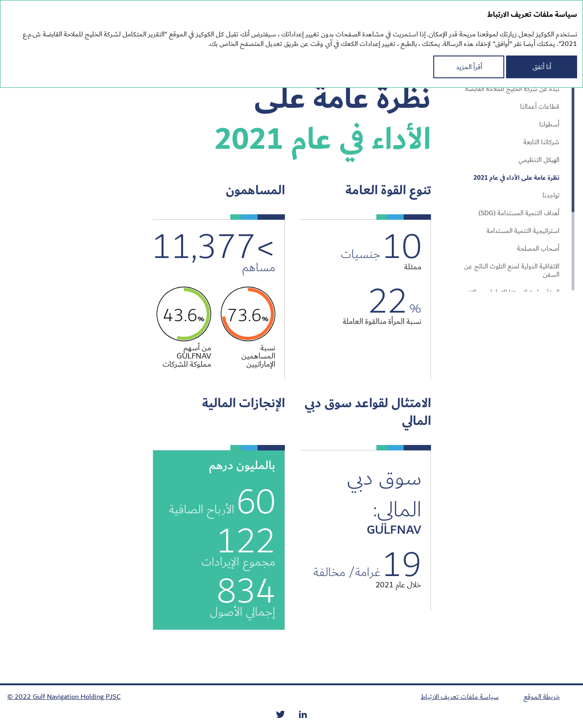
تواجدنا (551, 196)
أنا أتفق (542, 67)
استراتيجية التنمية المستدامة (523, 231)
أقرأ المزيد (469, 67)
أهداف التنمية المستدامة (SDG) (519, 213)
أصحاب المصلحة (538, 249)
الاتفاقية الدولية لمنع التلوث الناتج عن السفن (512, 271)
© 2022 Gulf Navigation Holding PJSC (64, 697)
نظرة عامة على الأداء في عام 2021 (516, 178)
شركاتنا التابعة (541, 142)
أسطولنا (549, 125)
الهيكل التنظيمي (539, 160)
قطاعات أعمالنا (540, 107)
